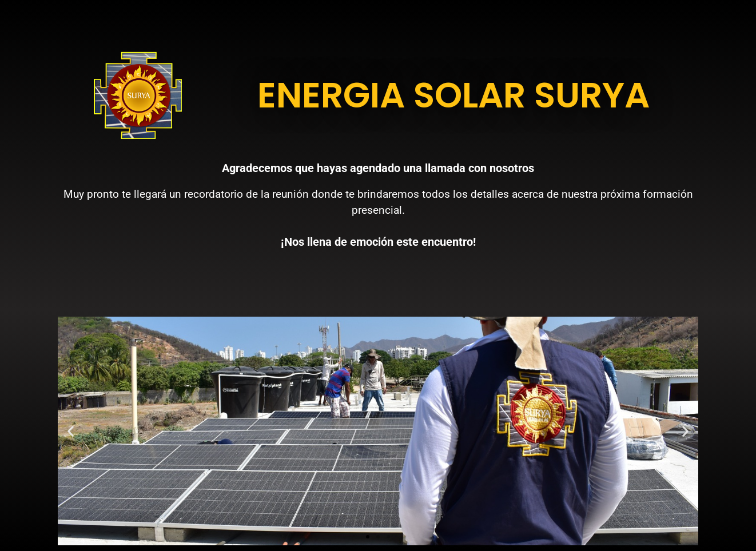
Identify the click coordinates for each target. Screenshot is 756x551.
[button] (71, 431)
